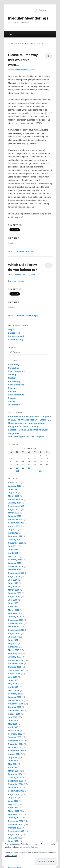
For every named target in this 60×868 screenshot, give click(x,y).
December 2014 (16, 499)
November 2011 (16, 543)
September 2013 (16, 506)
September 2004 (16, 751)
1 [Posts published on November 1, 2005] (23, 456)
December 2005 (16, 700)
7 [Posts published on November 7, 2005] (17, 459)
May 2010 (13, 587)
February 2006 (15, 694)
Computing (14, 368)
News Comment (16, 385)
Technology (14, 405)
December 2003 (16, 781)
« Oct (16, 471)
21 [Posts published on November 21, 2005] (17, 465)
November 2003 (16, 784)
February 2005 (15, 734)
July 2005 (13, 717)
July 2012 (13, 530)
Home (11, 34)
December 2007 (16, 620)
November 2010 (16, 566)
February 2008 (15, 613)
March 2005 (14, 731)
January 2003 (15, 818)
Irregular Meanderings (28, 18)
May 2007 (13, 643)
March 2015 (14, 496)
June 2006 (13, 680)
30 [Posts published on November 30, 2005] (29, 468)
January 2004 (15, 778)
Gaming (12, 375)
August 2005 (14, 714)
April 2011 (13, 553)
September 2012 (16, 523)
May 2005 (13, 724)
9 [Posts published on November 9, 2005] (29, 459)
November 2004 (16, 744)
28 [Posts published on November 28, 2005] (17, 468)
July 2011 (13, 546)
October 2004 (15, 747)
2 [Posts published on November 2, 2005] (29, 456)
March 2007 (14, 650)
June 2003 (13, 801)
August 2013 (14, 509)
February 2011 (15, 560)
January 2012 (15, 540)
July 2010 (13, 580)
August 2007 (14, 633)
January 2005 (15, 737)
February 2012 (15, 536)
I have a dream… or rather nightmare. (27, 423)
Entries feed (14, 333)
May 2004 (13, 764)
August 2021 (14, 483)
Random (20, 252)
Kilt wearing (14, 381)
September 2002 (16, 831)
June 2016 (13, 489)
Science (12, 398)
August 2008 (14, 597)
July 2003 (13, 798)
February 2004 (15, 774)
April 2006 (13, 687)
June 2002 (13, 841)
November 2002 (16, 824)
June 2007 (13, 640)
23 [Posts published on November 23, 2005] (29, 465)
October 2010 (15, 570)
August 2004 (14, 754)
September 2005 (16, 710)
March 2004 (14, 771)
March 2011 (14, 556)
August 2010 (14, 576)
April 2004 (13, 768)
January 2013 (15, 516)
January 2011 (15, 563)
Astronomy (14, 365)
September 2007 (16, 630)
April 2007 (13, 647)
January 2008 (15, 617)
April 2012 (13, 533)
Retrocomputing (16, 395)
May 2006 (13, 684)
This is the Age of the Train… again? (26, 437)
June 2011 (13, 550)
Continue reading (17, 281)
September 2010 (16, 573)
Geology (12, 378)
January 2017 (15, 486)
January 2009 (15, 593)
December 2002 (16, 821)
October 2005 (15, 707)
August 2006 (14, 674)
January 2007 (15, 657)
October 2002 (15, 828)
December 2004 (16, 741)
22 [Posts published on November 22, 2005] (23, 465)
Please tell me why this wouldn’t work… (23, 60)
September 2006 (16, 670)
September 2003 (16, 791)
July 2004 (13, 757)
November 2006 (16, 664)
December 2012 (16, 519)
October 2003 (15, 787)
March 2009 (14, 590)
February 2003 (15, 814)
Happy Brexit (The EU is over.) (23, 426)
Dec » (41, 471)
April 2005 (13, 727)
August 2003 (14, 794)
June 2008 (13, 603)
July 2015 (13, 493)
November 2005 (16, 704)
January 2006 (15, 697)
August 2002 (14, 834)
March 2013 (14, 513)
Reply (29, 252)
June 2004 (13, 761)
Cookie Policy (11, 856)
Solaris (12, 401)
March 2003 (14, 811)
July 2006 (13, 677)
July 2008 (13, 600)
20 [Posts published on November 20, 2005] (11, 465)
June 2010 (13, 583)
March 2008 (14, 610)
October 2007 (15, 627)
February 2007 (15, 653)
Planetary (13, 388)
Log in (11, 330)
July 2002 (13, 838)
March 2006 (14, 690)
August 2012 (14, 526)
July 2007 (13, 637)
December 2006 (16, 660)
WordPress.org (16, 340)
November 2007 (16, 623)
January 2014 (15, 503)
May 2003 (13, 804)
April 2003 (13, 808)
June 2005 (13, 721)
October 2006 (15, 667)
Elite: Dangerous (16, 371)
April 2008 (13, 607)
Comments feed (16, 336)
